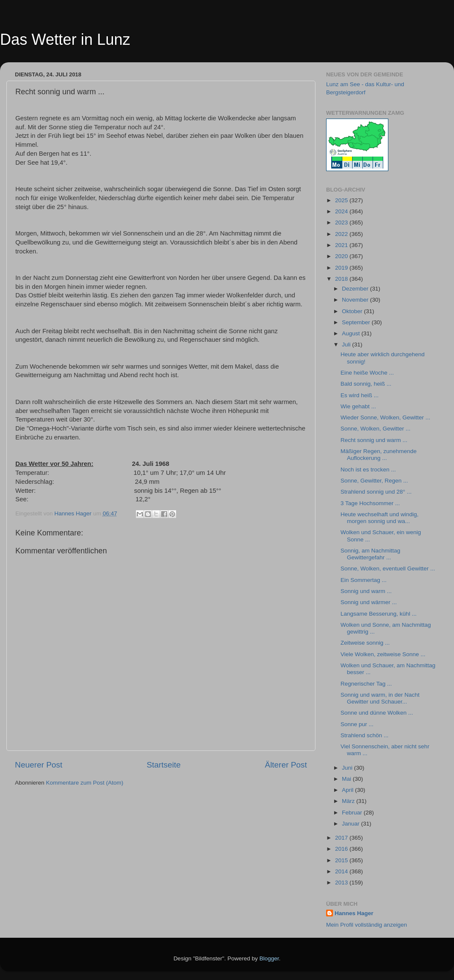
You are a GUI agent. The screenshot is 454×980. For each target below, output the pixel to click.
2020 (342, 256)
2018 (342, 279)
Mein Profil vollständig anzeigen (367, 925)
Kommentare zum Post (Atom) (85, 783)
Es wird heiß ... (360, 395)
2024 (342, 211)
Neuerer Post (39, 765)
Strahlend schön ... (365, 735)
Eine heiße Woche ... (367, 373)
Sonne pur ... (357, 724)
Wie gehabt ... (358, 406)
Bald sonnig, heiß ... (366, 384)
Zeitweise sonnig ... (365, 643)
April (348, 790)
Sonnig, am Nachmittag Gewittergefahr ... (370, 554)
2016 (342, 849)
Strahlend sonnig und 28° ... (376, 492)
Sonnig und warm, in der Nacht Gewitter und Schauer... (380, 698)
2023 (342, 222)
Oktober (353, 311)
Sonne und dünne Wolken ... (377, 713)
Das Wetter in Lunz (65, 39)
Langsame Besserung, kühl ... (379, 614)
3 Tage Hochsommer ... (370, 503)
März (349, 801)
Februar (353, 813)
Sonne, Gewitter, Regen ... (374, 481)
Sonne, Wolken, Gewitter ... (376, 429)
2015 (342, 860)
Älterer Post (286, 765)
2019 (342, 268)
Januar (351, 824)
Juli (347, 345)
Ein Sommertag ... (364, 580)
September (357, 322)
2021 (342, 245)
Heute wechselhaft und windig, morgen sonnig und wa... (380, 518)
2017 (342, 838)
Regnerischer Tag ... (366, 684)
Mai (347, 779)
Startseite (164, 765)
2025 (342, 200)
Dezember (356, 289)
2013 (342, 883)
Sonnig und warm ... (366, 591)
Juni (348, 768)
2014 (342, 871)
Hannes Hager (354, 913)
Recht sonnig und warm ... (374, 440)
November (356, 300)
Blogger (269, 958)
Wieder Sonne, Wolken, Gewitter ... (386, 417)
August (352, 333)
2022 (342, 234)
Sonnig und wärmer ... (369, 602)
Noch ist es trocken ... (368, 470)
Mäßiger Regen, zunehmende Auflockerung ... (379, 455)
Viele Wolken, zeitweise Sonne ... (383, 654)
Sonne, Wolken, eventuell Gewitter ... (388, 569)
